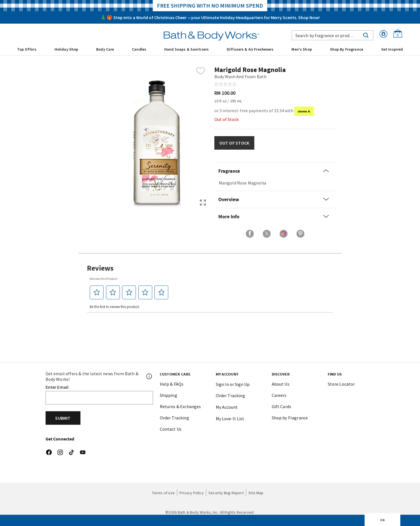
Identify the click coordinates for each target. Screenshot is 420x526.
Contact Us (171, 429)
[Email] (99, 398)
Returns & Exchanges (180, 406)
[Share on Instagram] (284, 234)
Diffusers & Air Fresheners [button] (250, 49)
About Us (281, 384)
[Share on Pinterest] (300, 234)
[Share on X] (267, 234)
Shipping (169, 395)
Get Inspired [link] (392, 49)
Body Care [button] (105, 49)
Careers (279, 395)
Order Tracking (174, 418)
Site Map (256, 493)
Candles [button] (139, 49)
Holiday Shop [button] (67, 49)
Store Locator (341, 384)
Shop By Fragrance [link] (347, 49)
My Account (227, 407)
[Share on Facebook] (250, 234)
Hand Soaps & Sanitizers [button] (187, 49)
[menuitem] (27, 49)
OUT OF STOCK (234, 143)
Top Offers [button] (27, 49)
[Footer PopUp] (149, 376)
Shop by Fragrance (290, 418)
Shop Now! (309, 17)
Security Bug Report (226, 493)
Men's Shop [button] (302, 49)
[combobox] (333, 35)
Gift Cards (282, 406)
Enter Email (57, 387)
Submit (63, 418)
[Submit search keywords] (366, 35)
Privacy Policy (192, 493)
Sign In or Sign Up (233, 384)
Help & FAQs (172, 384)
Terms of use (163, 493)
